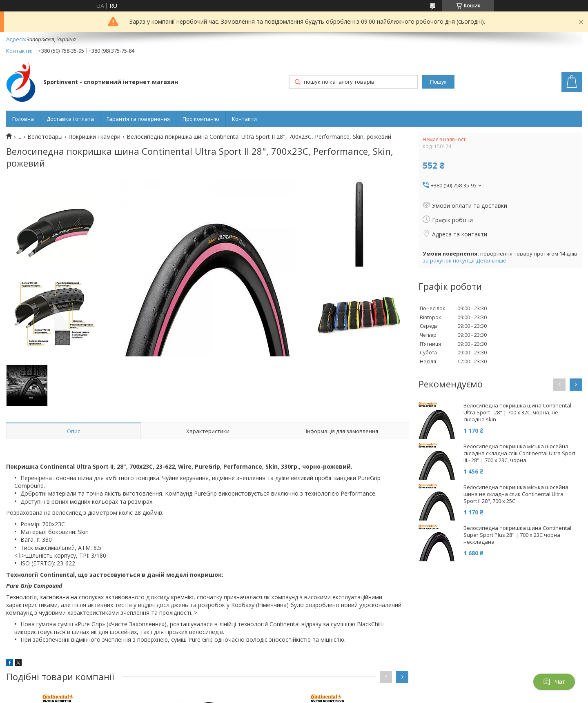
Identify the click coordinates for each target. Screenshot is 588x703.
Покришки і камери (94, 137)
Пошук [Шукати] (438, 82)
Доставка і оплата (70, 119)
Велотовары (45, 137)
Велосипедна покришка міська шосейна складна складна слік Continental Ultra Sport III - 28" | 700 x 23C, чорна (519, 453)
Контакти (244, 119)
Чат (554, 682)
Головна (23, 119)
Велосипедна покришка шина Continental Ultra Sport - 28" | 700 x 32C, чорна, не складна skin (517, 413)
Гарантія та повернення (138, 119)
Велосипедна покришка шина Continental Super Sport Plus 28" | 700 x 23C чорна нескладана (517, 535)
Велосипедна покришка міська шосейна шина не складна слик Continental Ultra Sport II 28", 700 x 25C (516, 494)
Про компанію (201, 119)
